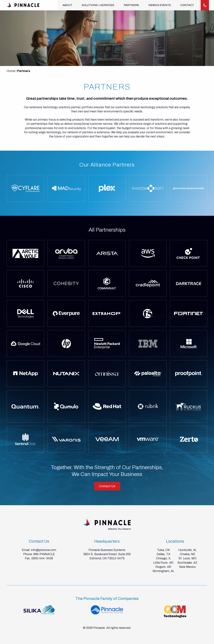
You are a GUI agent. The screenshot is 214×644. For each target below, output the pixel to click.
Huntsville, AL (188, 550)
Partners (131, 5)
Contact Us (107, 486)
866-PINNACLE (44, 554)
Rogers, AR (163, 567)
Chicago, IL (163, 558)
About (67, 5)
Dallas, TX (163, 554)
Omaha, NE (188, 554)
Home (11, 71)
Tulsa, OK (163, 550)
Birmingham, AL (163, 571)
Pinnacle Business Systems (107, 550)
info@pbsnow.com (44, 550)
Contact (186, 5)
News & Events (159, 5)
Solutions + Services (97, 5)
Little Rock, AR (163, 563)
